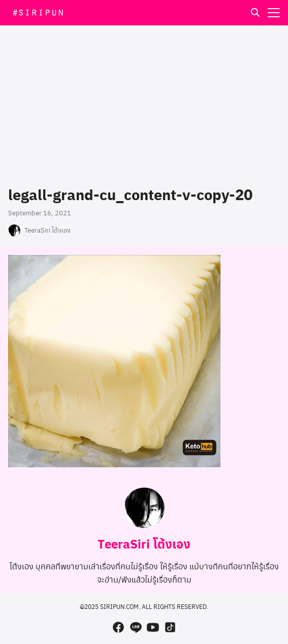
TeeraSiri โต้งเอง (47, 230)
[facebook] (118, 627)
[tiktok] (170, 627)
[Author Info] (144, 525)
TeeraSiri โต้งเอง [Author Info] (144, 543)
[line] (136, 627)
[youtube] (153, 627)
